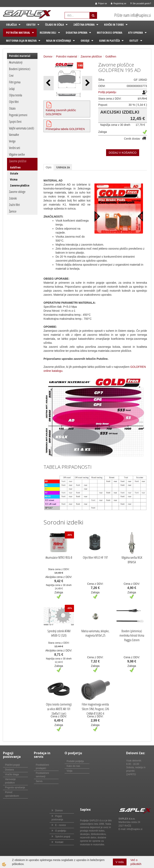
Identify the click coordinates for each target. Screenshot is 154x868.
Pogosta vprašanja (15, 787)
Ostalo (12, 108)
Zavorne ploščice (18, 161)
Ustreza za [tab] (63, 167)
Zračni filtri (14, 205)
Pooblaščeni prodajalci (42, 767)
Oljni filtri (14, 102)
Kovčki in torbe (114, 25)
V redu (120, 862)
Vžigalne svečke (17, 154)
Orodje (85, 41)
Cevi (11, 76)
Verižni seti (15, 148)
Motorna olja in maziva (21, 41)
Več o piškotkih (136, 862)
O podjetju (61, 831)
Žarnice (13, 211)
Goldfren (15, 167)
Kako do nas (73, 766)
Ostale (14, 173)
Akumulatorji (16, 62)
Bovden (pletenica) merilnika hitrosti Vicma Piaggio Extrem (132, 636)
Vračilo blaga (12, 774)
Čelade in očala (54, 25)
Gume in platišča (109, 41)
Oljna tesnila (16, 95)
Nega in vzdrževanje (59, 41)
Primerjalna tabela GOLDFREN (65, 129)
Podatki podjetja (75, 761)
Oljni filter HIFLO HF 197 (95, 557)
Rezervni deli (48, 33)
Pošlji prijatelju (107, 92)
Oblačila (11, 25)
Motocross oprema (109, 33)
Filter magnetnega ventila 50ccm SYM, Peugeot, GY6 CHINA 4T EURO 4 (95, 709)
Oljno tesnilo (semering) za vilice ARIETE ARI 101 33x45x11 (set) (59, 709)
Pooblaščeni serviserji (42, 775)
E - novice (60, 825)
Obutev (31, 25)
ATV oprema (135, 33)
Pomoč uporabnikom (12, 794)
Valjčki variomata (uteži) (22, 128)
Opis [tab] (49, 167)
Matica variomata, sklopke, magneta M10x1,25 (95, 633)
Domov (48, 56)
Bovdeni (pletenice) (20, 69)
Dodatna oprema (76, 33)
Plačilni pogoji (12, 765)
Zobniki (13, 198)
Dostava (9, 770)
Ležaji (12, 89)
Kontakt (59, 842)
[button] (87, 83)
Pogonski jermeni (18, 115)
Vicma (14, 179)
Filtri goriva (15, 82)
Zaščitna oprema (84, 25)
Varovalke (14, 135)
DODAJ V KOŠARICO (123, 153)
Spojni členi (15, 122)
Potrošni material (18, 33)
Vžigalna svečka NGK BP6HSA (132, 560)
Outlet (134, 41)
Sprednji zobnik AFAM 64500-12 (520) (59, 633)
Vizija (69, 771)
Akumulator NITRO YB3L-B (59, 557)
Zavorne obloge (17, 192)
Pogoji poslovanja (57, 818)
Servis (39, 781)
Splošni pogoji (63, 837)
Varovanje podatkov (10, 781)
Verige (12, 141)
